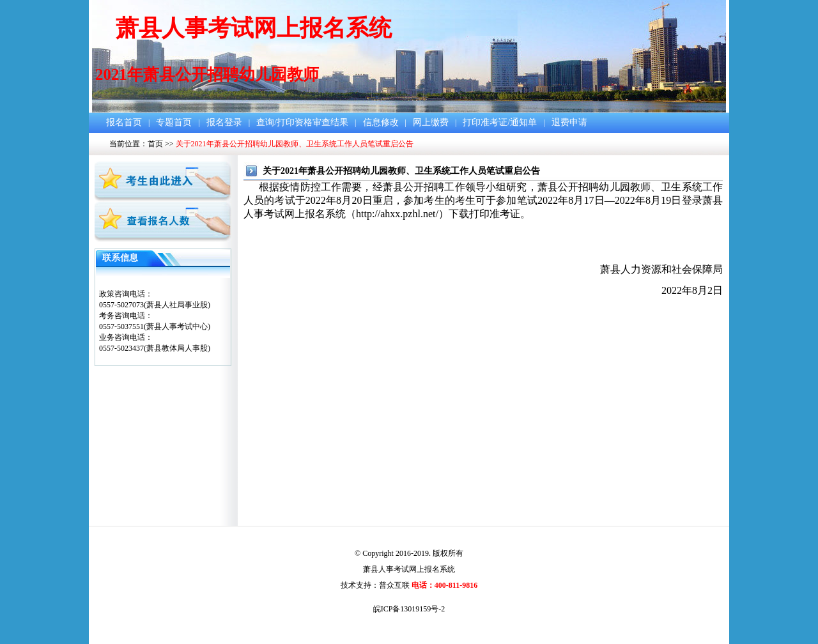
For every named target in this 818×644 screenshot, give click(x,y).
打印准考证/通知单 (500, 122)
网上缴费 (431, 122)
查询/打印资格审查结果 (302, 122)
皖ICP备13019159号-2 (409, 609)
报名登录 (224, 122)
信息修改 (381, 122)
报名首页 (124, 122)
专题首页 (174, 122)
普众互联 (394, 585)
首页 (155, 144)
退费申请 (569, 122)
